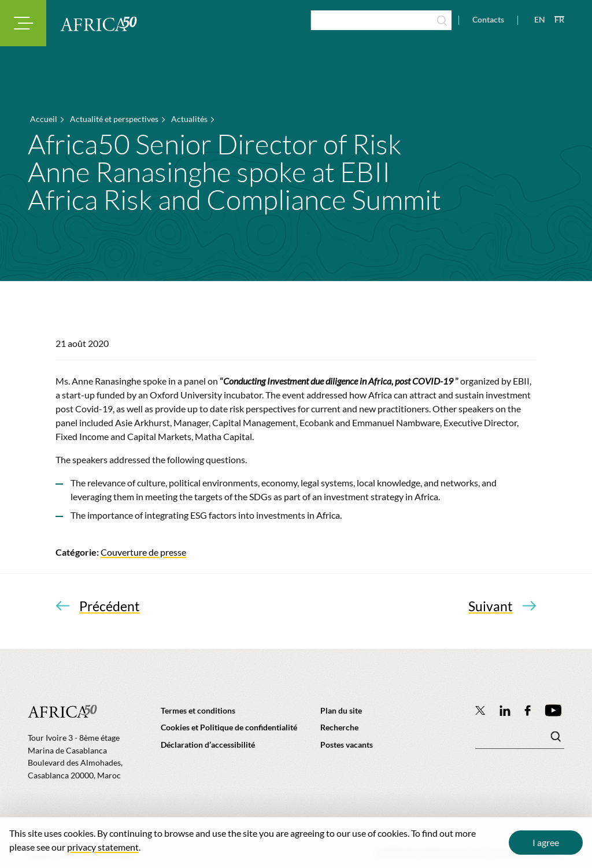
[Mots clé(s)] (520, 740)
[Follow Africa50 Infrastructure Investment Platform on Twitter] (480, 710)
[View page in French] (555, 20)
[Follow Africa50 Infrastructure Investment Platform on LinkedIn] (505, 710)
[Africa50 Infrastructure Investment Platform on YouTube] (553, 710)
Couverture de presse (143, 552)
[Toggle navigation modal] (23, 23)
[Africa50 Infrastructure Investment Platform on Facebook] (528, 710)
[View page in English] (535, 20)
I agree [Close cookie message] (546, 842)
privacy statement (103, 847)
